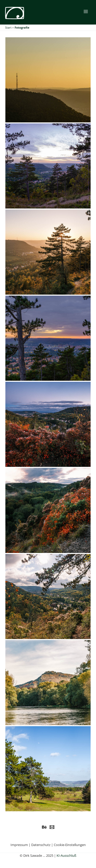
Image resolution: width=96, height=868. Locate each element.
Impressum (19, 845)
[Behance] (44, 827)
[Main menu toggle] (86, 11)
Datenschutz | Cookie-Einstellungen (58, 845)
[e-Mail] (52, 827)
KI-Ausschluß (66, 855)
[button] (48, 80)
